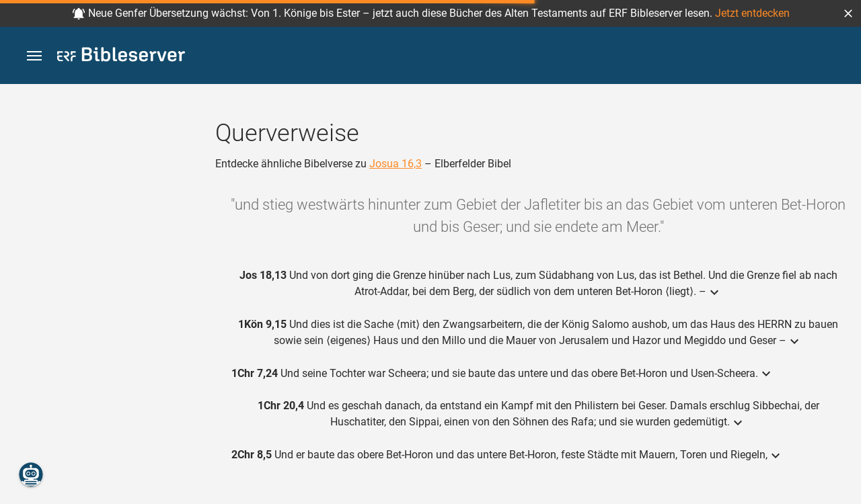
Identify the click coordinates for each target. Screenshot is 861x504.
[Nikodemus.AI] (31, 474)
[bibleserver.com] (121, 57)
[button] (848, 13)
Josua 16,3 (396, 164)
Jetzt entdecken (752, 13)
